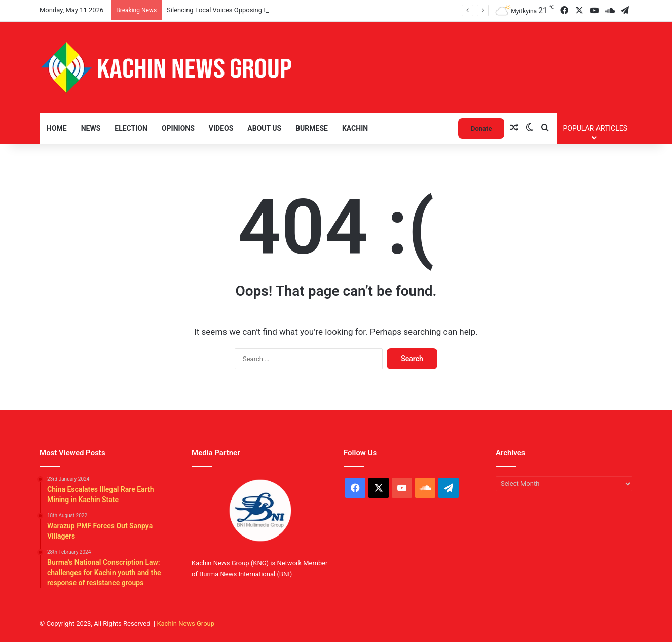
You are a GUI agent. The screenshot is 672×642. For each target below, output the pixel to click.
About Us (264, 128)
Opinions (178, 128)
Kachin (355, 128)
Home (57, 128)
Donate (481, 129)
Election (131, 128)
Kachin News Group (185, 623)
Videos (221, 128)
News (91, 128)
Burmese (312, 128)
